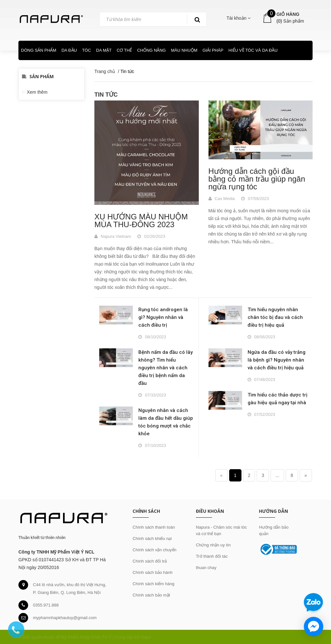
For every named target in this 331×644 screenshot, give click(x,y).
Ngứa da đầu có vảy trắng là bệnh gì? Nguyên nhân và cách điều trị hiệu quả (277, 360)
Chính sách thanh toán (154, 527)
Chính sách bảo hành (152, 572)
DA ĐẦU (69, 50)
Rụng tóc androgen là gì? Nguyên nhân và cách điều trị (163, 317)
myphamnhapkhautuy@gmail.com (65, 618)
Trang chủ (105, 71)
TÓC (86, 50)
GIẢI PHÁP (213, 50)
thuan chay (206, 568)
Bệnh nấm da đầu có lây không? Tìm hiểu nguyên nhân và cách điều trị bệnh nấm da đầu (165, 368)
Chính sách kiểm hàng (153, 584)
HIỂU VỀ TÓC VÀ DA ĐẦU (253, 50)
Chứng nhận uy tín (213, 545)
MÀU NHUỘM (184, 50)
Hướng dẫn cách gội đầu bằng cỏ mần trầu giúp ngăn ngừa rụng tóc (257, 179)
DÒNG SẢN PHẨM (39, 50)
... (277, 475)
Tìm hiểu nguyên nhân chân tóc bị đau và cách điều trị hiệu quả (275, 317)
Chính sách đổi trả (150, 561)
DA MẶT (104, 50)
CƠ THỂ (124, 50)
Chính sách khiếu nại (152, 538)
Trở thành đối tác (212, 556)
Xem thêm (37, 92)
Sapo (146, 637)
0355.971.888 (46, 605)
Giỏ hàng (288, 14)
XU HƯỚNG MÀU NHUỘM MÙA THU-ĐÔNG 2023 (141, 221)
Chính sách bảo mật (151, 595)
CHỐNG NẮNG (151, 50)
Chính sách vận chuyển (154, 550)
